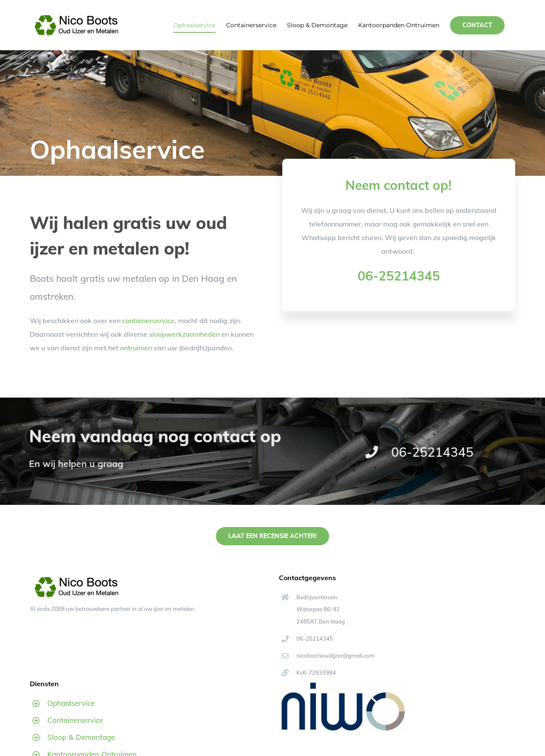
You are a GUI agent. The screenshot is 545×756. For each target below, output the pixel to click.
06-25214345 (399, 276)
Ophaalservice (71, 703)
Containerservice (75, 720)
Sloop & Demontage (81, 737)
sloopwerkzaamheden (184, 334)
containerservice (148, 321)
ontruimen (136, 348)
